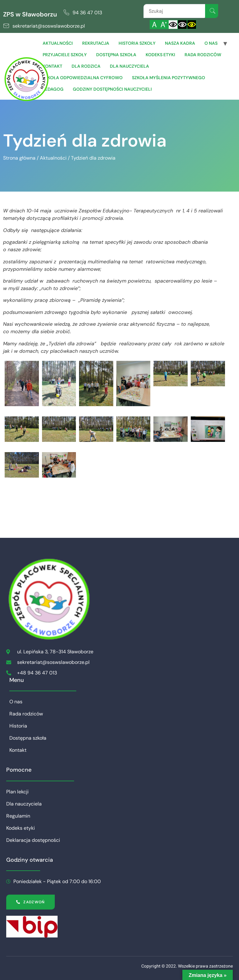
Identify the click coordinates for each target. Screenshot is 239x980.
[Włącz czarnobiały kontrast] (182, 25)
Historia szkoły (137, 43)
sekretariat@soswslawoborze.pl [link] (49, 26)
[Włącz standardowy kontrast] (173, 25)
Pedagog (53, 89)
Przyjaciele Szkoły (65, 55)
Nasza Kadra (180, 43)
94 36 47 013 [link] (87, 13)
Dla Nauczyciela (129, 66)
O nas (211, 43)
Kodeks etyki (160, 55)
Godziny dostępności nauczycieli (112, 89)
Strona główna (19, 158)
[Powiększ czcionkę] (164, 25)
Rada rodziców (203, 55)
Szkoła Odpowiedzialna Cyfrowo (83, 78)
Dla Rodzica (86, 66)
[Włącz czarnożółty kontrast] (192, 25)
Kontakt (52, 66)
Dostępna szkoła (116, 55)
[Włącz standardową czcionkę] (154, 25)
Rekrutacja (96, 43)
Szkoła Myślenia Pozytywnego (169, 78)
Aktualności (58, 43)
